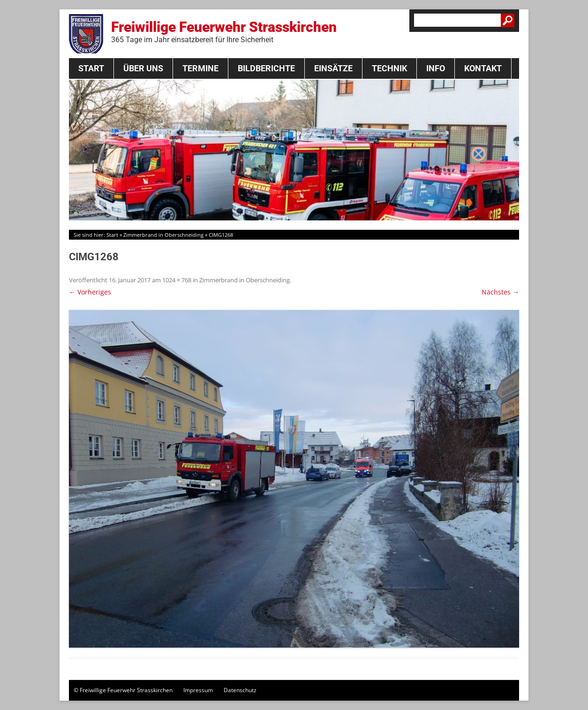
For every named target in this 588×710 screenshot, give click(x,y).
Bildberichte (266, 68)
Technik (389, 68)
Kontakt (483, 68)
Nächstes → (500, 292)
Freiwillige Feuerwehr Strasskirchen (224, 31)
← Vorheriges (90, 292)
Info (436, 68)
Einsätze (333, 68)
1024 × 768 (177, 280)
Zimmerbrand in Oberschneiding (163, 235)
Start (91, 68)
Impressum (198, 690)
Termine (200, 68)
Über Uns (143, 68)
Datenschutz (240, 690)
